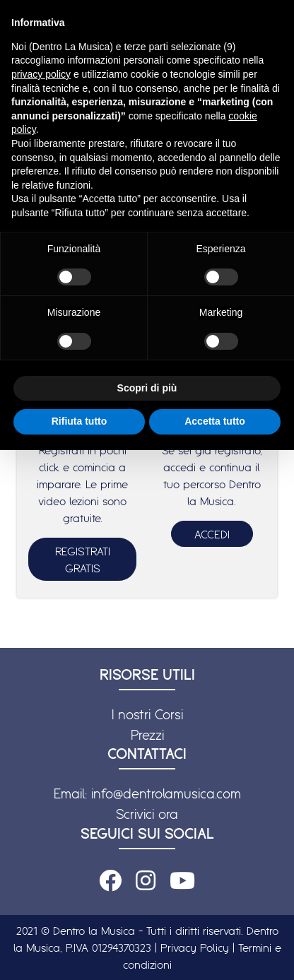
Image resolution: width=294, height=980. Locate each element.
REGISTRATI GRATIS (83, 560)
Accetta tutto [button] (215, 421)
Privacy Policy (195, 947)
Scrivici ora (147, 814)
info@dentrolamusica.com (166, 793)
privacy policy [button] (41, 74)
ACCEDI (212, 534)
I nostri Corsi (147, 714)
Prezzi (147, 735)
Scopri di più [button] (147, 388)
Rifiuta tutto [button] (80, 421)
